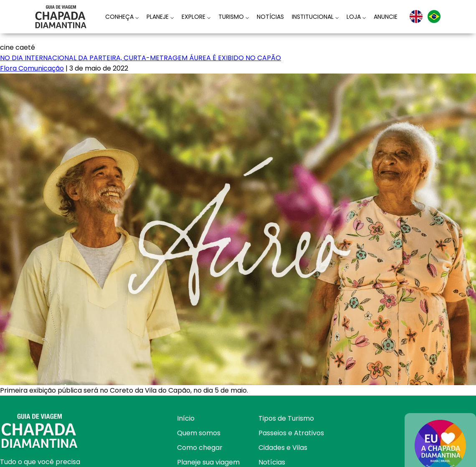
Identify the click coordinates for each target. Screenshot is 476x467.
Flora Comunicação (32, 68)
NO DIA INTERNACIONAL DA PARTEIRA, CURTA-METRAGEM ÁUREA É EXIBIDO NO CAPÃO (141, 58)
